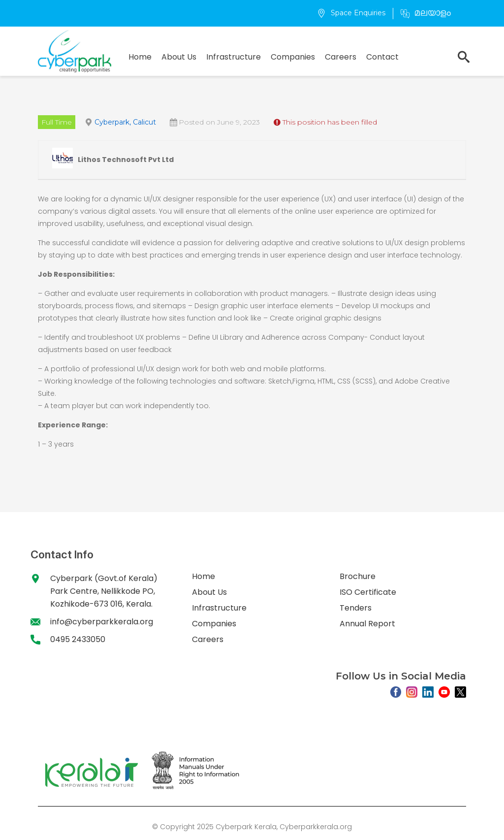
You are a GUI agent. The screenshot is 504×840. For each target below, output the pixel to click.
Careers (341, 57)
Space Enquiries (351, 13)
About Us (179, 57)
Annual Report (367, 624)
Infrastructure (234, 57)
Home (140, 57)
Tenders (356, 608)
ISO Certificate (368, 592)
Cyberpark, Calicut (125, 122)
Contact (382, 57)
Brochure (358, 576)
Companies (293, 57)
